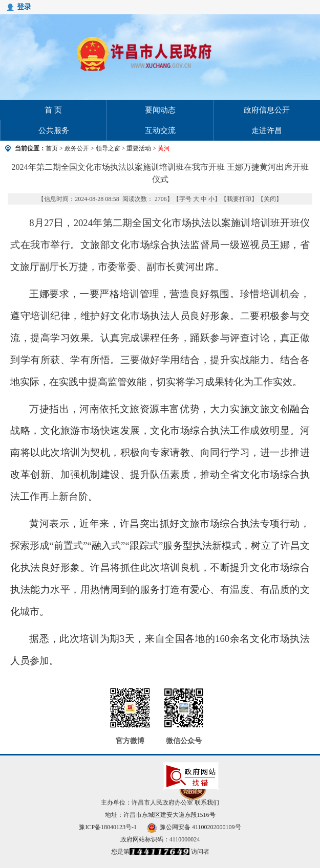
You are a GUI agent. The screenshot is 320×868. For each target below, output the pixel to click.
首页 (52, 148)
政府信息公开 (267, 110)
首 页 (53, 110)
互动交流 (160, 130)
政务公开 (77, 148)
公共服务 (54, 130)
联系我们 (207, 803)
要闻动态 (160, 110)
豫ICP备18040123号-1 (108, 827)
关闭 (270, 199)
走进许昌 (267, 130)
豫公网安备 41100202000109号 (194, 827)
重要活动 (139, 148)
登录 (24, 7)
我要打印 (239, 199)
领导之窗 (108, 148)
